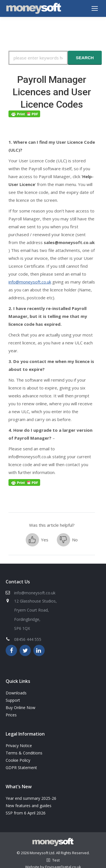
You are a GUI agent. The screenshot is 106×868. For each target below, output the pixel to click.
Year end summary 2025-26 (31, 798)
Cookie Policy (18, 760)
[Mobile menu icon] (95, 8)
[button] (37, 540)
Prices (11, 715)
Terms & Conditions (24, 753)
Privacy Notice (19, 746)
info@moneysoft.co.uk (30, 282)
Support (13, 700)
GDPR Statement (21, 768)
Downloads (16, 693)
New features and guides (29, 806)
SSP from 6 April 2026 (26, 813)
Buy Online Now (20, 708)
